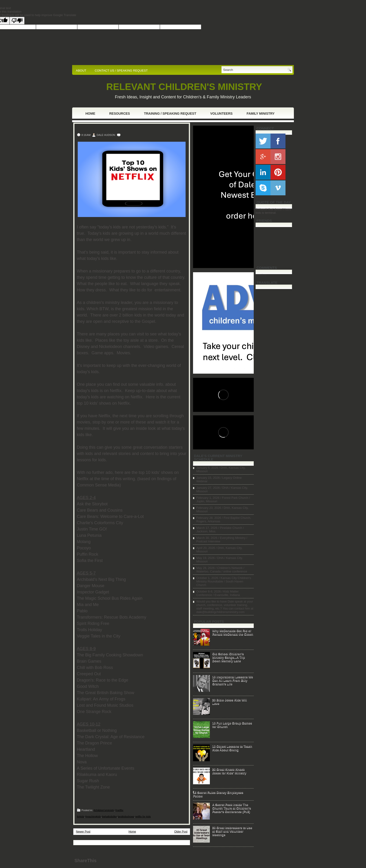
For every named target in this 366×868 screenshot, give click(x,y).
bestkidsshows (126, 816)
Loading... (262, 275)
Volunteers (222, 114)
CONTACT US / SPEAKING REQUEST (121, 71)
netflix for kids (143, 816)
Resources (120, 114)
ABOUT (81, 71)
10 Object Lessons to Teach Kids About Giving (232, 748)
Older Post (181, 832)
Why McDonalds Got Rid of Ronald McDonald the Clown (233, 632)
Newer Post (83, 832)
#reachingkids (93, 816)
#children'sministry (104, 810)
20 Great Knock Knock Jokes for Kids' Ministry (229, 771)
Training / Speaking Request (170, 114)
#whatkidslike (109, 816)
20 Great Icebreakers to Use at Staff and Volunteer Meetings (232, 831)
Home (90, 114)
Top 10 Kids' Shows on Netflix (112, 129)
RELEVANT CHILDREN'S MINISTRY (184, 87)
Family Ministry (260, 114)
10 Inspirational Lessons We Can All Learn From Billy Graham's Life (233, 680)
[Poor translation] (17, 21)
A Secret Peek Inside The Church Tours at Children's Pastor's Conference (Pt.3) (232, 808)
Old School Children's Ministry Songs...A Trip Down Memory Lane (229, 657)
